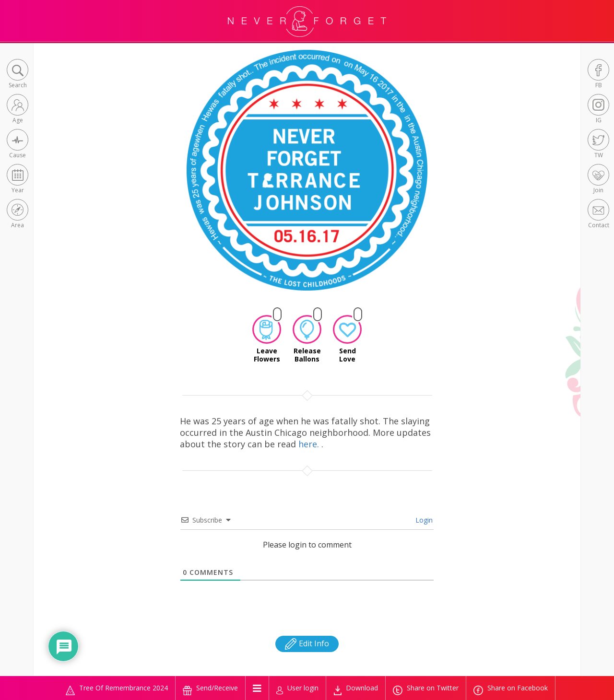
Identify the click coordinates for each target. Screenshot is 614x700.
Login (423, 520)
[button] (18, 75)
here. (310, 444)
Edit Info (307, 643)
